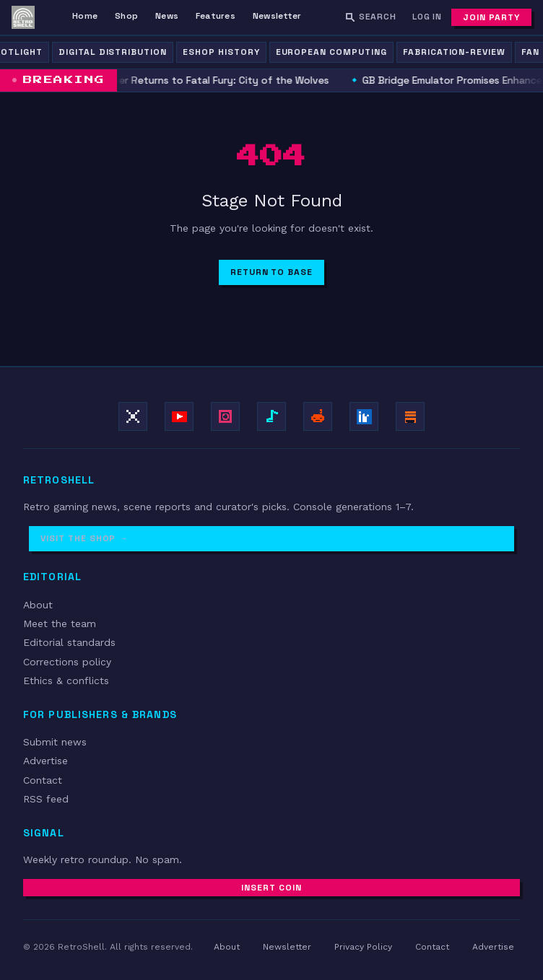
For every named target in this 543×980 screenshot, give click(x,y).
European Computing (331, 52)
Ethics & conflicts (66, 681)
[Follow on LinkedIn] (364, 416)
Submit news (55, 742)
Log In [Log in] (427, 17)
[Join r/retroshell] (318, 416)
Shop (126, 16)
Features (216, 16)
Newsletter (277, 16)
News (167, 16)
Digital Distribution (113, 52)
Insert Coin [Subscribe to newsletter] (271, 888)
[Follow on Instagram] (225, 416)
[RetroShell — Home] (23, 17)
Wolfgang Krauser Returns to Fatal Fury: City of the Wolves (187, 80)
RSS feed (46, 799)
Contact (43, 780)
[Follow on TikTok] (271, 416)
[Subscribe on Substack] (410, 416)
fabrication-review (454, 52)
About (38, 605)
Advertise (45, 761)
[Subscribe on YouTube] (179, 416)
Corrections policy (67, 662)
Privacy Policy (363, 947)
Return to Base (271, 272)
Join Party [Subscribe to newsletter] (491, 17)
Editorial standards (69, 642)
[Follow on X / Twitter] (133, 416)
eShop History (221, 52)
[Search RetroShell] (370, 17)
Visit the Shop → (84, 538)
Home (85, 16)
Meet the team (60, 624)
